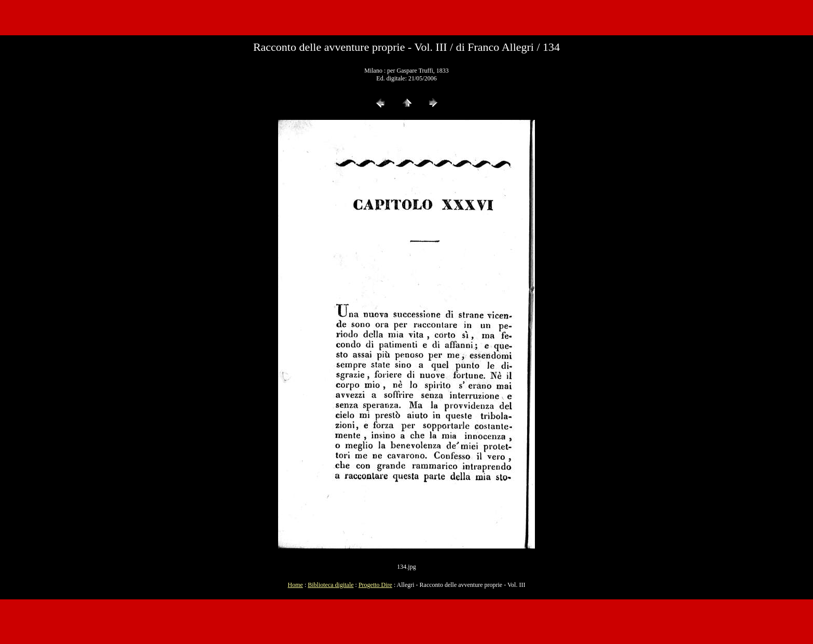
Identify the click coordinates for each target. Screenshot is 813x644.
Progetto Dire (375, 585)
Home (295, 585)
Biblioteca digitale (330, 585)
